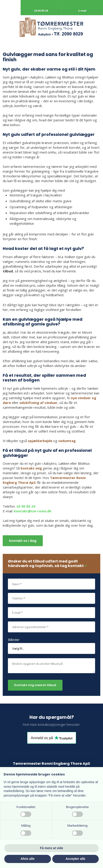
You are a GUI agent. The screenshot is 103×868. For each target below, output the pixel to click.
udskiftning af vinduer (38, 403)
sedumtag (67, 441)
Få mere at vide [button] (52, 848)
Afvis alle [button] (28, 859)
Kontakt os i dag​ (23, 541)
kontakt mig (31, 468)
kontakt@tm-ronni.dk (33, 511)
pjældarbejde (41, 441)
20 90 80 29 (26, 506)
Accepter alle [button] (75, 859)
